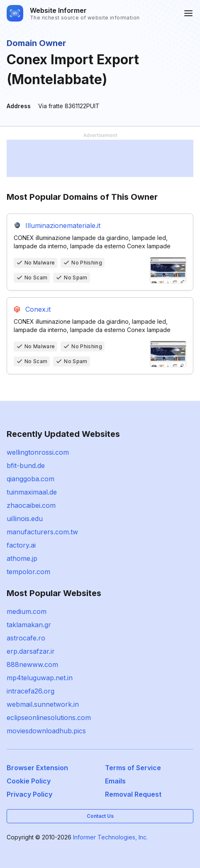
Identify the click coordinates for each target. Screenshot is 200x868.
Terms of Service (133, 768)
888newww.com (32, 664)
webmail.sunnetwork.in (43, 704)
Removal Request (133, 794)
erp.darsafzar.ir (31, 651)
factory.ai (21, 545)
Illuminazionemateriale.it (63, 225)
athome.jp (22, 558)
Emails (115, 781)
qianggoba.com (30, 479)
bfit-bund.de (26, 466)
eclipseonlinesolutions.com (49, 718)
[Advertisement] (100, 158)
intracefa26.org (30, 691)
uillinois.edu (25, 519)
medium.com (27, 611)
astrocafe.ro (26, 638)
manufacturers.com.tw (42, 532)
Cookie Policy (29, 781)
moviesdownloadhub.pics (46, 731)
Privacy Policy (29, 794)
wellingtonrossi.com (38, 452)
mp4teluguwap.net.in (40, 678)
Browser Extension (37, 768)
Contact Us (100, 816)
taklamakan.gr (29, 625)
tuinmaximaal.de (32, 492)
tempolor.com (28, 572)
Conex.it (38, 309)
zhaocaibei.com (31, 505)
